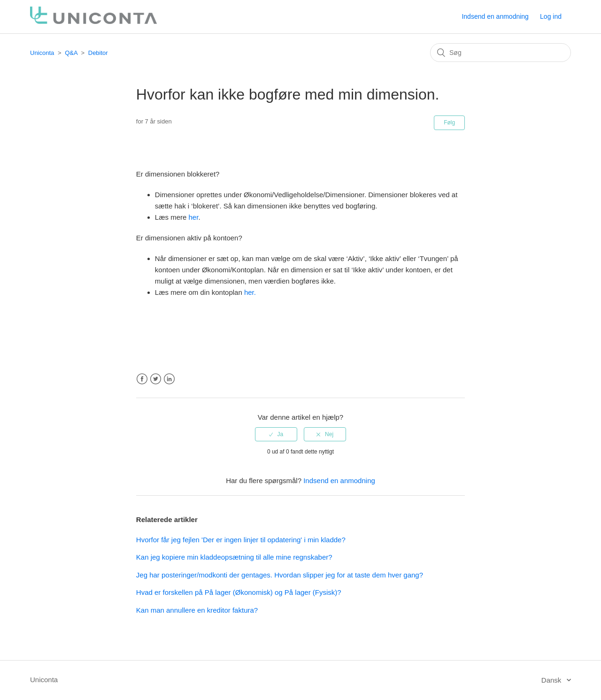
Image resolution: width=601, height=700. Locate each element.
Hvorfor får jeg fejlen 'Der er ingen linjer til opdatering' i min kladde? (241, 540)
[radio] (276, 434)
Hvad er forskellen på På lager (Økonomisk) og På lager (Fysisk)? (239, 592)
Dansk (552, 680)
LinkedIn (169, 379)
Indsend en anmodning (495, 16)
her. (250, 292)
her (194, 217)
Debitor (98, 53)
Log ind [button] (551, 16)
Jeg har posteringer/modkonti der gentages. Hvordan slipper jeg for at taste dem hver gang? (280, 575)
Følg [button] (449, 123)
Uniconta (42, 53)
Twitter (156, 379)
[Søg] (501, 53)
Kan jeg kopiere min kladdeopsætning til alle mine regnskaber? (234, 557)
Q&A (71, 53)
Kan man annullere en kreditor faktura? (197, 610)
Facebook (142, 379)
